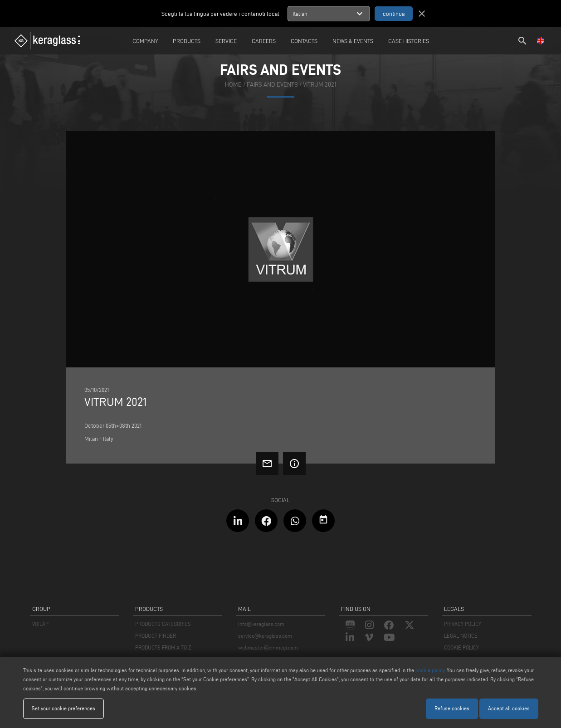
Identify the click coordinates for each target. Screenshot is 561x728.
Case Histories (409, 41)
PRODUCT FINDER (156, 636)
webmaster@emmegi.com (268, 647)
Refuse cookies (452, 708)
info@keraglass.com (261, 624)
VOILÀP (40, 624)
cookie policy (430, 670)
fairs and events (272, 85)
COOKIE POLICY (461, 647)
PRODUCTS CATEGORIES (163, 624)
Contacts (304, 41)
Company (145, 41)
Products (187, 41)
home (233, 85)
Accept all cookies (509, 708)
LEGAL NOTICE (461, 636)
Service (226, 41)
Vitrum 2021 (320, 85)
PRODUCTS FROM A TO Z (163, 647)
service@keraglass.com (265, 636)
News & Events (353, 41)
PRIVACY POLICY (463, 624)
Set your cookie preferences (63, 708)
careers (264, 41)
